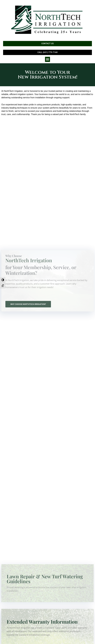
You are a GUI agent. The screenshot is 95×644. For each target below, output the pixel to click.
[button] (48, 59)
